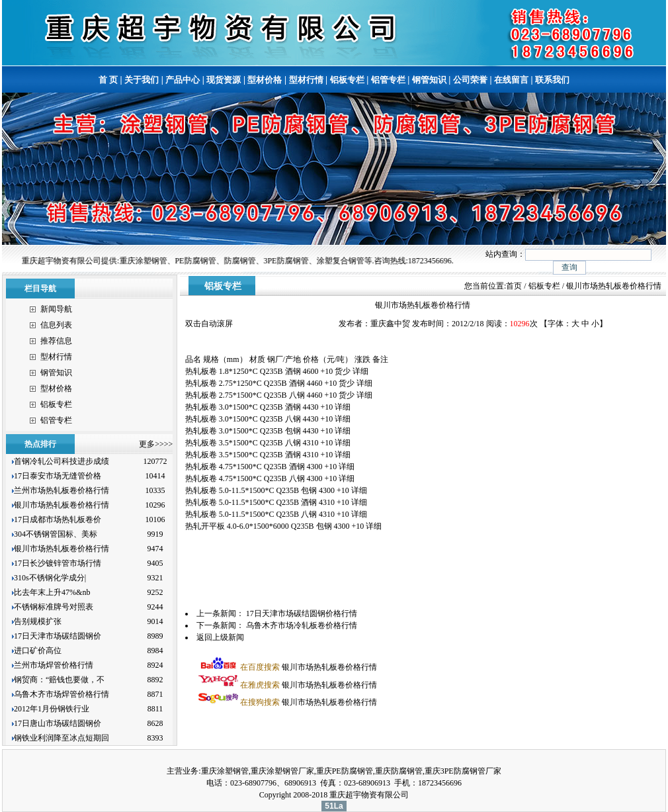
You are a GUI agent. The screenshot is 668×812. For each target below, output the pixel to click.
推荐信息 (56, 341)
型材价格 (265, 80)
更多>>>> (156, 444)
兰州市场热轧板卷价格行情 (62, 490)
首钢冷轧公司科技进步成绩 (62, 461)
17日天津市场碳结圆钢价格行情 (302, 613)
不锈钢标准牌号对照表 (54, 607)
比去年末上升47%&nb (52, 592)
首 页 (108, 80)
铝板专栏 (347, 80)
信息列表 (56, 325)
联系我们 (552, 80)
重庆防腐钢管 (399, 771)
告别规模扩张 (39, 621)
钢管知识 (429, 80)
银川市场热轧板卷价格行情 (62, 505)
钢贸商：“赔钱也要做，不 (59, 680)
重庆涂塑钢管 (225, 771)
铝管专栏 (388, 80)
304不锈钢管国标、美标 (56, 534)
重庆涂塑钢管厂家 (282, 771)
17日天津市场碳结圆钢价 (58, 636)
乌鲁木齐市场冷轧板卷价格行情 (302, 625)
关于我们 (142, 80)
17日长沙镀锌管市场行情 (58, 563)
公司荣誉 (470, 80)
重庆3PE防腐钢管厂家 (463, 771)
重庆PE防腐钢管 (345, 771)
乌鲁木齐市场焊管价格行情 (62, 694)
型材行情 (306, 80)
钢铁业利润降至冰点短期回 (62, 738)
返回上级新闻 (220, 637)
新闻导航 (56, 309)
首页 (514, 286)
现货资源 (224, 80)
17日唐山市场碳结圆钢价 (58, 723)
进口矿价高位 (39, 651)
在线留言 (511, 80)
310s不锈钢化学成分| (50, 578)
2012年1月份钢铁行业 (52, 709)
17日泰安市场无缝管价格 (58, 476)
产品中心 (183, 80)
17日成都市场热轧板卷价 (58, 519)
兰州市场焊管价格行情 (54, 665)
